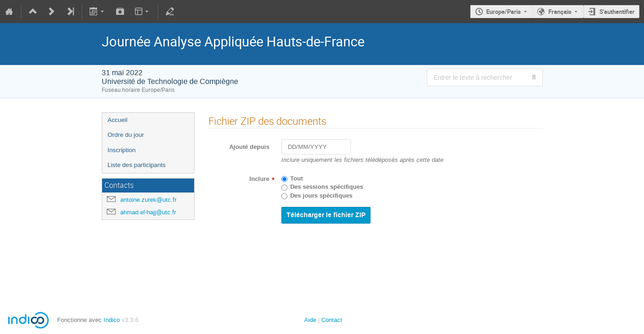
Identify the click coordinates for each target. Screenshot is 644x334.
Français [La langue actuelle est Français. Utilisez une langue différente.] (560, 12)
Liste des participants (137, 165)
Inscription (122, 150)
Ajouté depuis (249, 147)
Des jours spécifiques (321, 196)
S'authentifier (617, 12)
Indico (112, 320)
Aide (310, 320)
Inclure (259, 179)
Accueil (118, 120)
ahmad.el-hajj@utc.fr (148, 212)
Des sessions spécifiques (327, 187)
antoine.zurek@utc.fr (148, 200)
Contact (332, 320)
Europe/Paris (504, 12)
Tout (296, 179)
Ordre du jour (126, 135)
